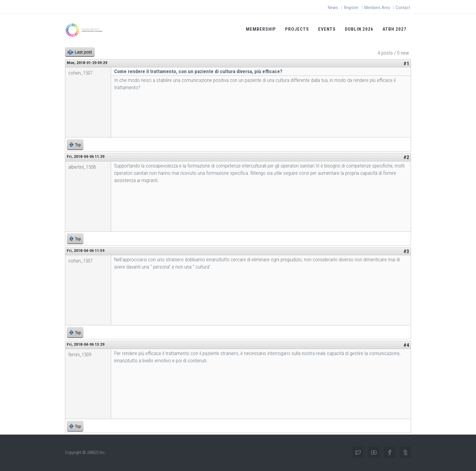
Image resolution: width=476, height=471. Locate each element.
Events (327, 29)
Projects (297, 29)
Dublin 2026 (359, 29)
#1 (406, 63)
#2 (406, 157)
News (333, 8)
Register (351, 8)
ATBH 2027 (394, 29)
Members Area (377, 8)
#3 (406, 251)
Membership (261, 29)
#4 (406, 345)
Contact (403, 8)
